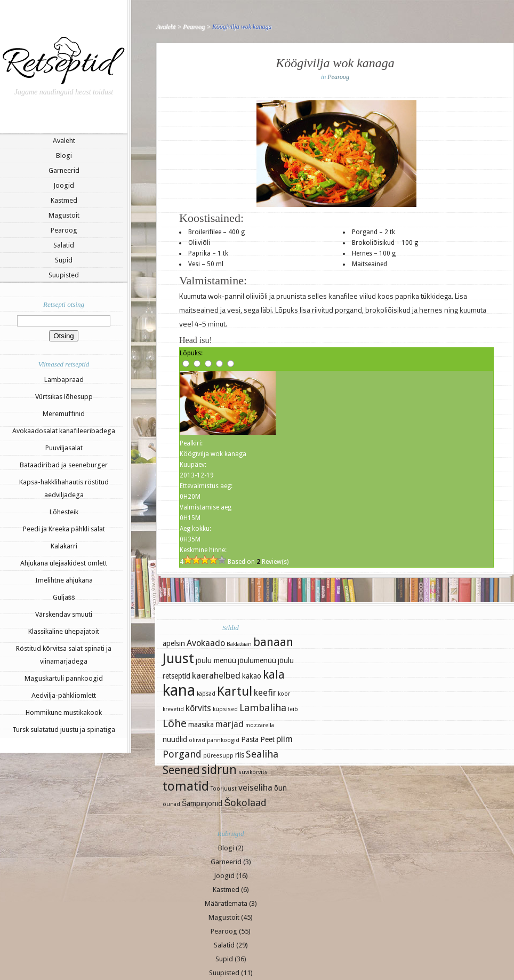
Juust (178, 658)
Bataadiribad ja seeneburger (64, 465)
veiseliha (255, 788)
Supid (64, 260)
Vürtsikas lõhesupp (64, 397)
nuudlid (175, 739)
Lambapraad (64, 380)
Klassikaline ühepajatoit (64, 631)
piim (284, 739)
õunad (171, 804)
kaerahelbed (216, 676)
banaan (273, 642)
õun (280, 788)
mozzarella (260, 725)
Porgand (182, 754)
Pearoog (64, 230)
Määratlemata (226, 903)
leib (293, 709)
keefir (265, 693)
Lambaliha (263, 708)
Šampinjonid (202, 803)
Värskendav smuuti (64, 614)
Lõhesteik (64, 512)
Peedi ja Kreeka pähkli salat (64, 529)
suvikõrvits (253, 772)
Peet (267, 739)
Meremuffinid (64, 414)
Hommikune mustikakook (64, 712)
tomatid (186, 786)
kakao (252, 676)
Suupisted (64, 275)
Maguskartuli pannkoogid (64, 678)
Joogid (64, 185)
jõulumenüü (257, 660)
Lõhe (175, 723)
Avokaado (206, 643)
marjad (230, 724)
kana (179, 690)
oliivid (197, 740)
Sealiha (262, 754)
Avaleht (64, 141)
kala (274, 675)
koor (284, 694)
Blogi (64, 156)
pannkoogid (223, 740)
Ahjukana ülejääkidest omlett (64, 563)
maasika (201, 724)
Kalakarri (64, 546)
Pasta (250, 739)
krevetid (173, 709)
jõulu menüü (216, 660)
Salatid (64, 245)
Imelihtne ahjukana (64, 580)
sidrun (219, 770)
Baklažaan (239, 644)
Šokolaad (245, 803)
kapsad (206, 694)
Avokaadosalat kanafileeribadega (64, 431)
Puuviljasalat (64, 448)
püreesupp (218, 756)
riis (240, 755)
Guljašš (64, 597)
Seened (181, 770)
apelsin (174, 643)
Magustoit (64, 215)
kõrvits (198, 708)
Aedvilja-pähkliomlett (64, 695)
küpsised (225, 709)
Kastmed (64, 200)
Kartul (235, 691)
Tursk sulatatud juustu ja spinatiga (64, 730)
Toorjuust (224, 789)
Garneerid (64, 170)
